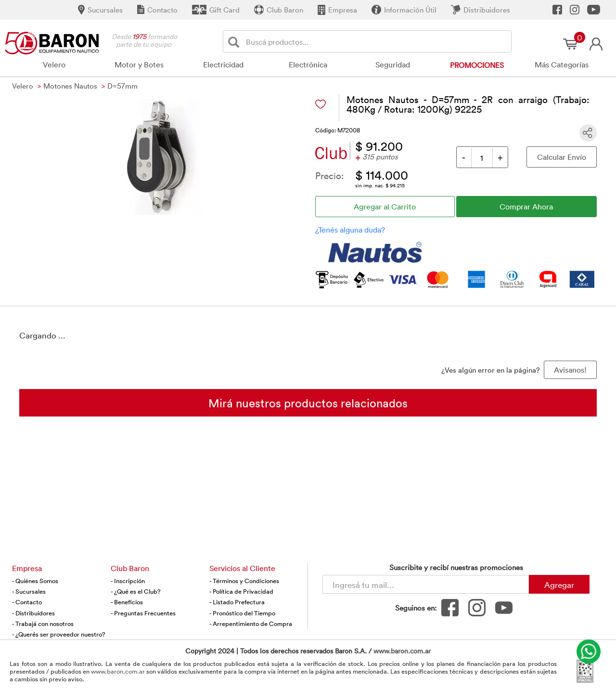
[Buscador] (377, 41)
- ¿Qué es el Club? (136, 591)
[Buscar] (236, 42)
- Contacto (27, 602)
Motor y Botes (139, 65)
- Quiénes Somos (35, 581)
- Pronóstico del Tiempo (242, 613)
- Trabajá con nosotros (43, 624)
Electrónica (308, 65)
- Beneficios (127, 602)
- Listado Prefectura (237, 602)
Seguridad (393, 65)
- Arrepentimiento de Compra (251, 624)
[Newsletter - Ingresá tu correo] (426, 584)
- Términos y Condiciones (244, 581)
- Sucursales (29, 591)
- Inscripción (128, 581)
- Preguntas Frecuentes (143, 613)
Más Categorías (562, 65)
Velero (54, 65)
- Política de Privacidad (241, 591)
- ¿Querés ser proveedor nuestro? (59, 634)
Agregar (559, 585)
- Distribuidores (33, 613)
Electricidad (223, 65)
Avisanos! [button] (570, 370)
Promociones (477, 65)
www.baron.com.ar (402, 651)
